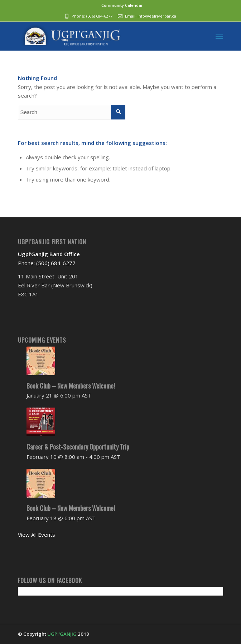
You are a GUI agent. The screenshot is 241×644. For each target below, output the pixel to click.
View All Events (37, 535)
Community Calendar (122, 5)
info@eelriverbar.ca (157, 16)
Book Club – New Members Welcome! (71, 386)
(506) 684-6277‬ (99, 16)
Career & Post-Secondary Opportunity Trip (78, 447)
